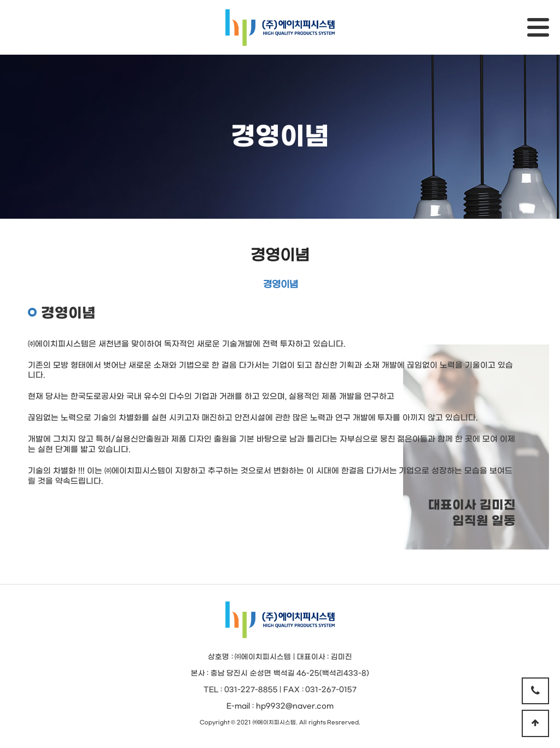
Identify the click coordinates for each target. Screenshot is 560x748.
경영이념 (280, 256)
